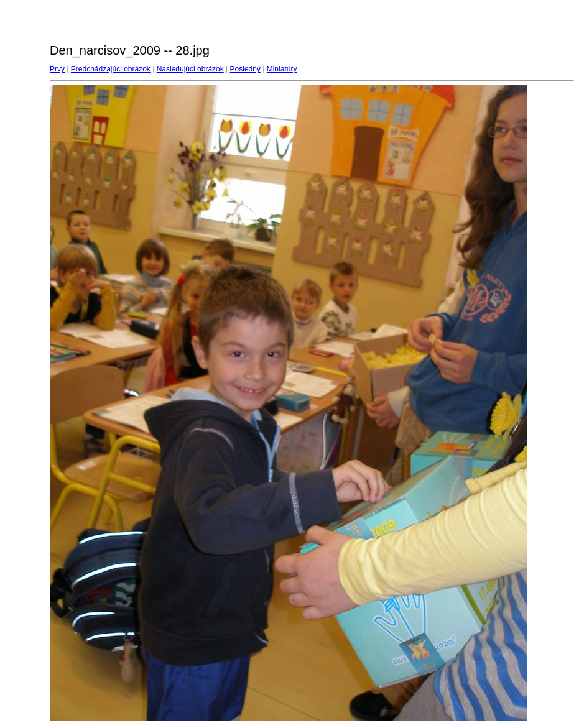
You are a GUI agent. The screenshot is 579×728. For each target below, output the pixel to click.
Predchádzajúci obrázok (111, 69)
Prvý (57, 69)
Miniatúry (282, 69)
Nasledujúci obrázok (190, 69)
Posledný (245, 69)
